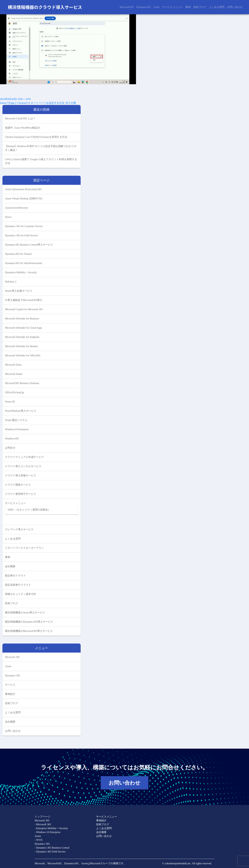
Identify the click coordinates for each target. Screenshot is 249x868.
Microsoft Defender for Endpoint (22, 337)
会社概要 (10, 566)
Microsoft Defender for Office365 (23, 355)
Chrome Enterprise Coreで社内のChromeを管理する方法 (36, 137)
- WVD (38, 840)
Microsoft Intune (14, 374)
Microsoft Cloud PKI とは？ (20, 118)
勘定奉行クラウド (15, 576)
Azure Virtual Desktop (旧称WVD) (24, 198)
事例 (188, 7)
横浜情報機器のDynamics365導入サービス (29, 622)
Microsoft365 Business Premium (22, 383)
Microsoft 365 (12, 657)
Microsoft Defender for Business (22, 319)
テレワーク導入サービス (19, 529)
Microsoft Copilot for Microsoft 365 (24, 309)
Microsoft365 (127, 7)
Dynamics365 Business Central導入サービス (29, 245)
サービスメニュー (173, 7)
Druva (8, 217)
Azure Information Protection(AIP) (23, 189)
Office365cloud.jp (14, 392)
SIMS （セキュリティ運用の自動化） (29, 510)
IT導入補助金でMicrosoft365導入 (24, 300)
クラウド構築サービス (18, 485)
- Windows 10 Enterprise (48, 832)
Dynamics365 (144, 7)
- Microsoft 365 (43, 824)
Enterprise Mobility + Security (21, 272)
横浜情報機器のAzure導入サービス (25, 612)
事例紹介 (10, 694)
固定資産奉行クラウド (18, 585)
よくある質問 (217, 7)
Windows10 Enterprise (17, 429)
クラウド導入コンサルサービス (23, 466)
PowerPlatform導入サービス (21, 411)
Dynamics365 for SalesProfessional (23, 263)
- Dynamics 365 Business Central (52, 848)
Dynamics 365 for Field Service (22, 235)
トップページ (42, 817)
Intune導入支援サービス (19, 291)
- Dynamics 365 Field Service (50, 852)
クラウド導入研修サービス (21, 475)
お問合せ (10, 448)
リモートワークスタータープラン (24, 548)
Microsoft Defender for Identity (21, 346)
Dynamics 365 (13, 675)
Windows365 (12, 439)
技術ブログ (200, 7)
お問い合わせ (235, 7)
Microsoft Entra (13, 365)
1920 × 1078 (24, 99)
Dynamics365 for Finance (18, 254)
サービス (10, 685)
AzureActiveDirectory (17, 208)
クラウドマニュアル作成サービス (24, 457)
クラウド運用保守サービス (21, 494)
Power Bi (10, 402)
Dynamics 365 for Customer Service (24, 226)
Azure (156, 7)
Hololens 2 (11, 282)
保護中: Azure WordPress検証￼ (23, 128)
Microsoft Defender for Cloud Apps (24, 328)
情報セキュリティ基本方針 (21, 594)
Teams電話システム (16, 420)
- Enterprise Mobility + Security (51, 828)
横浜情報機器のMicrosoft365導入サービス (29, 631)
